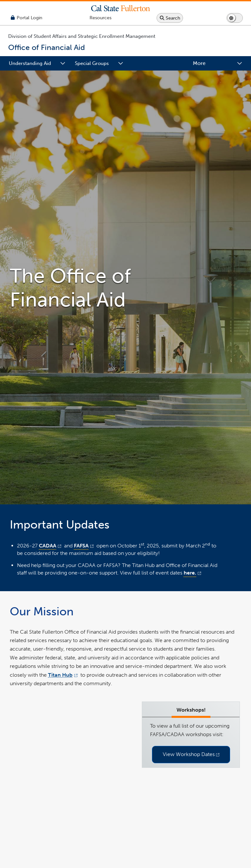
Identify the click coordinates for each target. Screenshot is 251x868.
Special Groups (92, 63)
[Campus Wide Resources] (100, 18)
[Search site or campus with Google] (170, 18)
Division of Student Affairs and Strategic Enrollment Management (82, 36)
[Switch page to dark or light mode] (235, 18)
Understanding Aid (30, 63)
